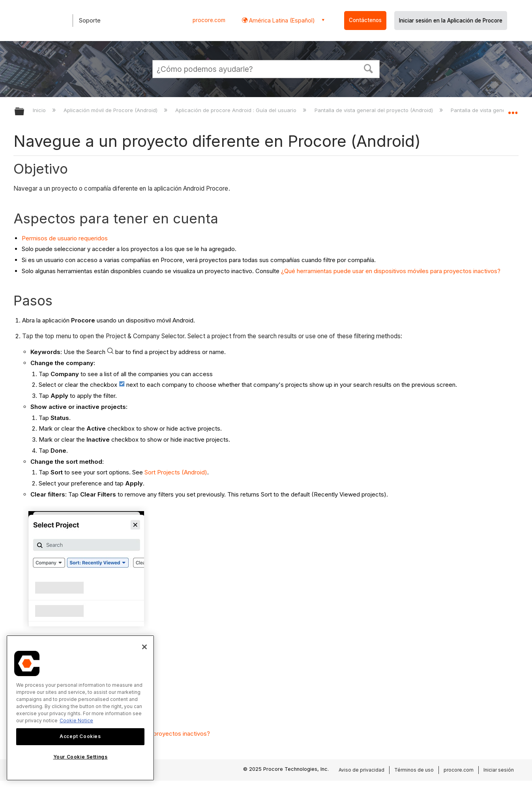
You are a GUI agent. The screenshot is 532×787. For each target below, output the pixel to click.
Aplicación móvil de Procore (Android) (111, 110)
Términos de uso (414, 770)
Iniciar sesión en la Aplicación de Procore (451, 21)
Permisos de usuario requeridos (65, 238)
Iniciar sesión (499, 770)
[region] (80, 708)
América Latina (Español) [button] (281, 20)
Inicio (40, 110)
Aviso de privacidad (362, 770)
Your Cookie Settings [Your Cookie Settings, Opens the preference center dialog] (81, 757)
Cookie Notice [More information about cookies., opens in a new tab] (76, 720)
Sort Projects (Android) (176, 472)
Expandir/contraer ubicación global (513, 109)
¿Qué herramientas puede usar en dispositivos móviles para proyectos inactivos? (391, 271)
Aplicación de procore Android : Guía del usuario (237, 110)
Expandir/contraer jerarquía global (24, 112)
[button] (369, 68)
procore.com (209, 20)
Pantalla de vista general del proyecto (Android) (375, 110)
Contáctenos (365, 20)
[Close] (144, 647)
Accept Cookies (80, 736)
